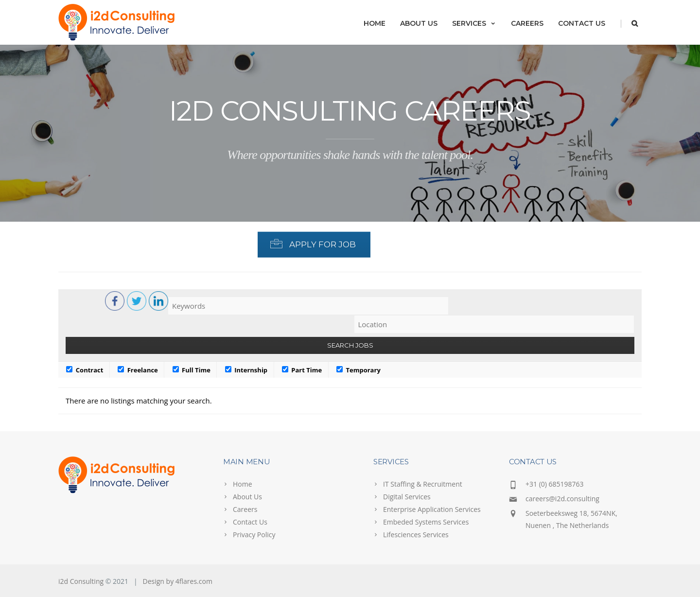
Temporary (359, 370)
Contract (85, 370)
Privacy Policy (254, 535)
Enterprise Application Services (432, 509)
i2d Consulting (81, 581)
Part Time (302, 370)
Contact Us (582, 23)
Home (375, 23)
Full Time (192, 370)
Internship (246, 370)
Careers (527, 23)
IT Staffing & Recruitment (423, 484)
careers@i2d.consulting (562, 499)
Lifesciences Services (416, 535)
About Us (419, 23)
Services (474, 23)
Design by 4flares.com (178, 581)
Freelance (138, 370)
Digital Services (407, 497)
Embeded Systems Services (426, 522)
